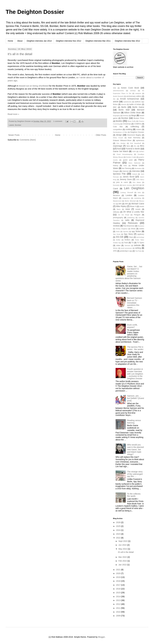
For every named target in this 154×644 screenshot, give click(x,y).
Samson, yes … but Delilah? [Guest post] (136, 398)
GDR (134, 151)
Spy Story (128, 234)
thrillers (128, 240)
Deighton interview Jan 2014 (39, 41)
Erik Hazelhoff (135, 143)
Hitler (125, 166)
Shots (133, 229)
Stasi (131, 237)
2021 (119, 570)
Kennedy (116, 185)
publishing (131, 218)
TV (133, 243)
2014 (119, 597)
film (135, 146)
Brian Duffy (132, 121)
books (119, 121)
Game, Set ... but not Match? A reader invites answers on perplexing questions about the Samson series (129, 274)
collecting (135, 127)
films (142, 146)
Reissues (133, 223)
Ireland (135, 174)
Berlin (124, 107)
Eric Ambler (121, 143)
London (129, 195)
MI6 (127, 204)
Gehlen (142, 151)
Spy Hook (117, 234)
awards (124, 104)
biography (116, 116)
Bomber (18, 125)
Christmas (127, 124)
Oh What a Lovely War (134, 212)
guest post (128, 160)
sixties (142, 229)
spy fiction (136, 231)
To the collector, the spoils (134, 495)
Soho (118, 232)
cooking (129, 129)
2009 (119, 616)
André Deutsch (118, 96)
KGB (137, 185)
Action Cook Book (130, 88)
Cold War (118, 127)
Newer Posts (14, 135)
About (20, 41)
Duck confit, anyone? (132, 326)
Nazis (119, 209)
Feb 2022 (123, 561)
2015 (119, 593)
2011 (119, 608)
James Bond (128, 177)
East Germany (134, 138)
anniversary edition (134, 96)
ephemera (140, 140)
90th (115, 88)
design (119, 135)
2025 (119, 526)
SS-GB (120, 237)
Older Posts (101, 135)
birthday (126, 116)
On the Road (124, 215)
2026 (119, 522)
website (137, 245)
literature (116, 195)
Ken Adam (137, 182)
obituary (116, 212)
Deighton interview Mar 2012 (127, 41)
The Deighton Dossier (35, 12)
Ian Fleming (127, 168)
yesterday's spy (126, 251)
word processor (126, 248)
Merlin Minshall (130, 201)
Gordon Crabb (131, 157)
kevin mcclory (127, 185)
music (142, 206)
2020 (119, 573)
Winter (115, 248)
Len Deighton (134, 188)
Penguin (137, 215)
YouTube (138, 251)
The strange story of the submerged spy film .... (135, 474)
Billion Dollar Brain (133, 113)
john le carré (122, 182)
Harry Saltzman (135, 163)
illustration (138, 168)
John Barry (140, 180)
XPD (115, 251)
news (128, 209)
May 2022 (123, 549)
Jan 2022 (123, 565)
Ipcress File (119, 174)
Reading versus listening (134, 422)
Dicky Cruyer (118, 138)
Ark (114, 99)
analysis (138, 93)
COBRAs (138, 124)
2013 (119, 600)
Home (10, 41)
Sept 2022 (123, 541)
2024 (119, 530)
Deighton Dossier (137, 132)
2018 (119, 581)
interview (136, 171)
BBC (115, 107)
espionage (118, 146)
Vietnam (127, 245)
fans (128, 146)
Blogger (101, 637)
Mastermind (117, 201)
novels (138, 209)
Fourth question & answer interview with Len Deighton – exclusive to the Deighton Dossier (135, 374)
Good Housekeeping (125, 154)
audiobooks (127, 102)
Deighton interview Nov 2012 (69, 41)
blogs (134, 115)
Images (116, 171)
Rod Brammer (129, 226)
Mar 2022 (123, 557)
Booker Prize (139, 118)
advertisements (118, 91)
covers (139, 130)
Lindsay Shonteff (127, 192)
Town (126, 243)
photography (118, 218)
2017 (119, 585)
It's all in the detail (20, 54)
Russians (141, 226)
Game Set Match (121, 151)
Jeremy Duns (126, 179)
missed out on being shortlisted (33, 86)
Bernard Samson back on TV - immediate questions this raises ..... (135, 303)
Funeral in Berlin (133, 149)
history (116, 166)
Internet (126, 171)
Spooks (126, 232)
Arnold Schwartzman (130, 99)
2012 (119, 604)
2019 (119, 577)
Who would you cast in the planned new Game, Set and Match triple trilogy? (135, 449)
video (118, 245)
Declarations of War (120, 132)
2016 (119, 589)
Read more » (13, 114)
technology (140, 237)
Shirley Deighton (122, 229)
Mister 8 (133, 206)
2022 (119, 538)
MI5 (120, 204)
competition (118, 130)
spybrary (141, 234)
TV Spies (141, 243)
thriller (118, 240)
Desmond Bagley (134, 135)
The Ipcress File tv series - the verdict (135, 348)
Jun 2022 (123, 545)
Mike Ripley (121, 206)
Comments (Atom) (28, 140)
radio (127, 220)
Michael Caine (138, 204)
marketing (138, 198)
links (139, 192)
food (119, 149)
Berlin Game (138, 107)
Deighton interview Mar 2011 (98, 41)
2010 (119, 612)
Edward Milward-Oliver (122, 140)
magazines (126, 198)
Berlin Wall (124, 110)
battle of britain (135, 104)
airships (133, 91)
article (116, 102)
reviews (116, 226)
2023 (119, 534)
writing (138, 248)
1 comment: (58, 121)
